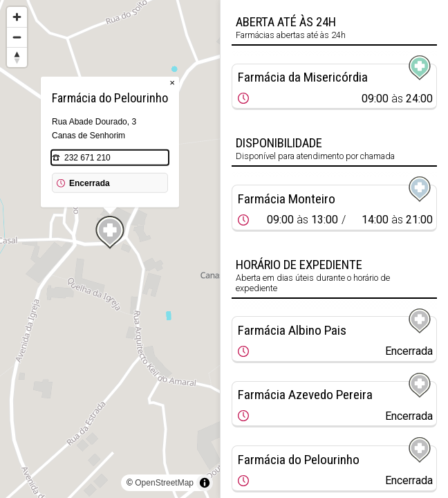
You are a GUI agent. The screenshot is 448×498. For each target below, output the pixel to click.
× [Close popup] (172, 83)
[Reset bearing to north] (17, 57)
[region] (110, 249)
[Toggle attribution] (205, 483)
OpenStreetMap (164, 483)
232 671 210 (87, 158)
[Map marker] (110, 232)
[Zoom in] (17, 17)
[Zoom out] (17, 37)
